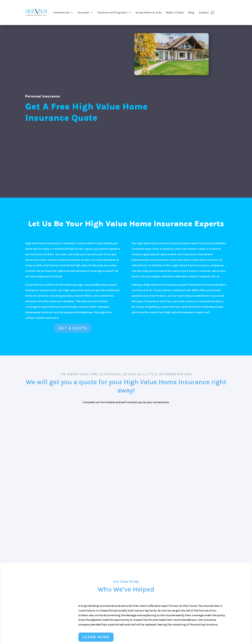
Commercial (61, 13)
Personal (83, 13)
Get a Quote (73, 328)
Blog (191, 13)
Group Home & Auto (149, 13)
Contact (204, 13)
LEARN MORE (96, 637)
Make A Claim (175, 13)
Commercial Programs (112, 13)
